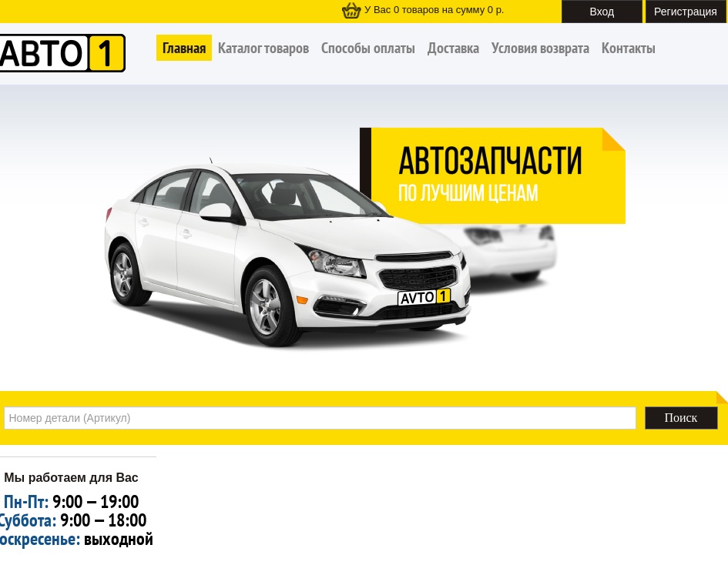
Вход (602, 12)
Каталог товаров (263, 48)
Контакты (629, 48)
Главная (184, 48)
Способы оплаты (368, 48)
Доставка (453, 48)
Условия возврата (540, 48)
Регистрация (686, 12)
